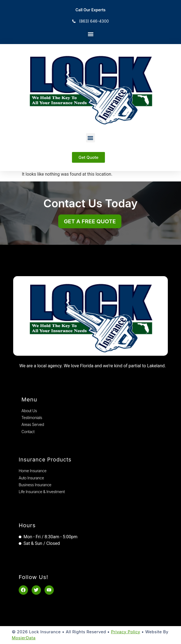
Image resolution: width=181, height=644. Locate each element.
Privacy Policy (126, 632)
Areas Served (33, 424)
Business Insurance (35, 485)
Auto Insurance (31, 478)
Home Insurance (33, 471)
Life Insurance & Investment (42, 492)
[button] (90, 34)
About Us (29, 411)
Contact (28, 432)
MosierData (24, 638)
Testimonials (32, 418)
